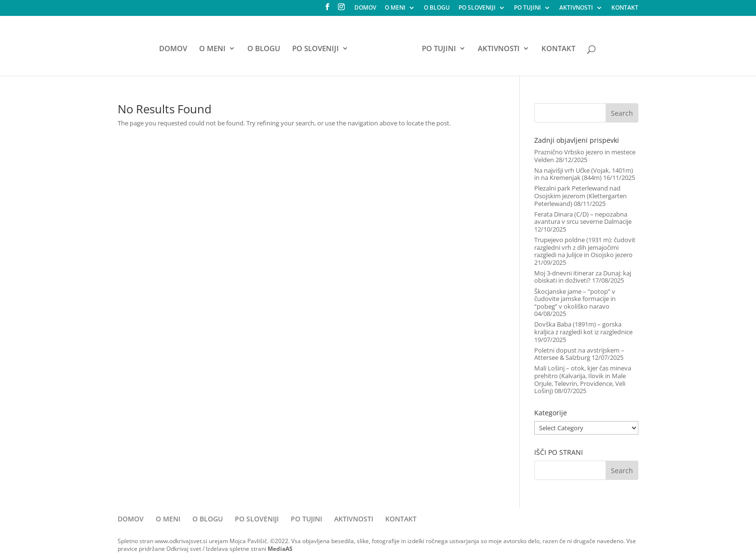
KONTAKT (625, 8)
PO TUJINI (527, 8)
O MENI (395, 8)
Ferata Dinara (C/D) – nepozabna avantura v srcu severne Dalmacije (583, 218)
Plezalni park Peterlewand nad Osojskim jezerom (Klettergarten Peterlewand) (580, 196)
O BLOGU (437, 8)
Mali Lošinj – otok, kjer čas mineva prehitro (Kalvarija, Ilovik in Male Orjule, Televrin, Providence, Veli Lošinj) (583, 379)
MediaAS (280, 549)
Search (622, 113)
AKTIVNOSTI (576, 8)
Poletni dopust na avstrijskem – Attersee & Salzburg (579, 354)
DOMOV (365, 8)
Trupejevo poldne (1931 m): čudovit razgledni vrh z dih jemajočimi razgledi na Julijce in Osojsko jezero (585, 247)
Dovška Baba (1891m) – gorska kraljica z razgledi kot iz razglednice (583, 328)
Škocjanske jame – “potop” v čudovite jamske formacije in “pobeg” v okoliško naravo (575, 299)
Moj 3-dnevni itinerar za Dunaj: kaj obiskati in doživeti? (583, 277)
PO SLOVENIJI (477, 8)
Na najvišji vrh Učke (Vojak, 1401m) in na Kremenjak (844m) (584, 174)
